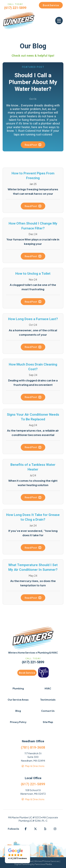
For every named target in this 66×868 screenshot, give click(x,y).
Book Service (27, 673)
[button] (59, 21)
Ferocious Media (43, 864)
